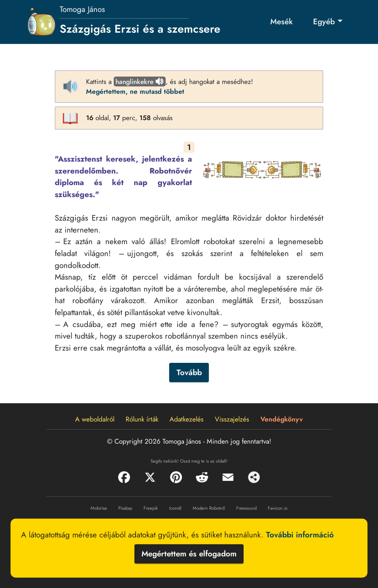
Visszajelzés (232, 419)
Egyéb (324, 21)
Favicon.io (278, 508)
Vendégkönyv (282, 419)
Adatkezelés (187, 419)
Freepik (151, 508)
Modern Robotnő (209, 508)
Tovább (189, 372)
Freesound (246, 508)
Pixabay (125, 508)
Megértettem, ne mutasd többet (135, 91)
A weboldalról (95, 419)
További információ (300, 535)
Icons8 (175, 508)
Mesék (281, 21)
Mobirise (99, 508)
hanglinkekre (140, 81)
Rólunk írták (142, 419)
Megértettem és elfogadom (189, 554)
